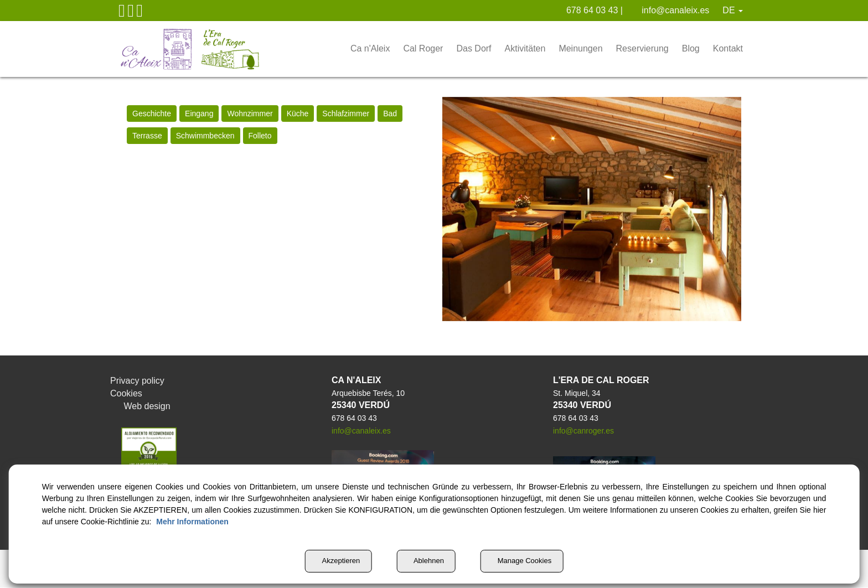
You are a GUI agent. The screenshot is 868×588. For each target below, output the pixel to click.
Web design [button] (141, 406)
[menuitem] (582, 11)
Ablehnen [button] (426, 561)
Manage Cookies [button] (528, 561)
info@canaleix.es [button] (670, 11)
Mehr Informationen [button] (255, 522)
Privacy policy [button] (138, 381)
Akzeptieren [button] (332, 561)
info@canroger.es (583, 431)
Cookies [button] (127, 394)
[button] (122, 13)
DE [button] (733, 11)
